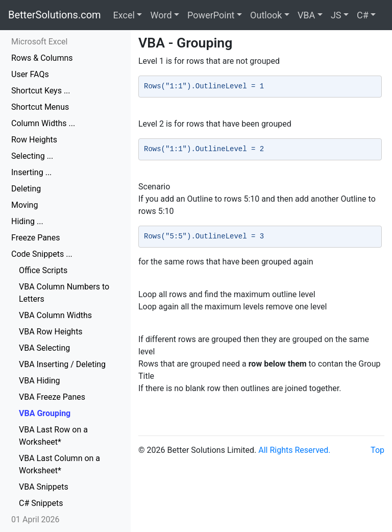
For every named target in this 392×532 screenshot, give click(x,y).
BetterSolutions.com (55, 15)
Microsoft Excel (39, 42)
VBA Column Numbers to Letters (64, 293)
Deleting (26, 189)
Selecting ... (32, 156)
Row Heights (34, 140)
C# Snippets (41, 503)
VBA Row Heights (51, 332)
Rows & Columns (42, 58)
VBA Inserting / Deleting (62, 364)
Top (377, 450)
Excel (124, 15)
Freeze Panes (35, 238)
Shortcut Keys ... (41, 91)
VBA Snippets (44, 487)
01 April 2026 (35, 519)
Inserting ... (31, 172)
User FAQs (30, 74)
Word (161, 15)
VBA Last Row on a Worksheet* (53, 436)
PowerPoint (211, 15)
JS (336, 15)
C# (363, 15)
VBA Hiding (40, 381)
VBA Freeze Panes (52, 397)
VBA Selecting (44, 348)
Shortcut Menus (40, 107)
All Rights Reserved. (294, 450)
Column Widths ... (43, 123)
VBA (306, 15)
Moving (24, 205)
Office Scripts (43, 270)
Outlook (266, 15)
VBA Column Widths (55, 315)
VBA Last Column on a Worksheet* (59, 464)
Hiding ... (27, 221)
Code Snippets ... (42, 254)
